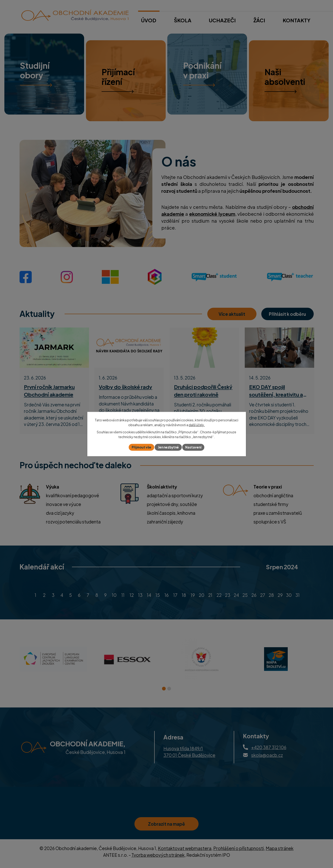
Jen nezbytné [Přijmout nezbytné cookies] (168, 447)
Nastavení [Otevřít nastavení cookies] (195, 447)
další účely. (197, 425)
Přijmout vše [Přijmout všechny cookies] (140, 447)
